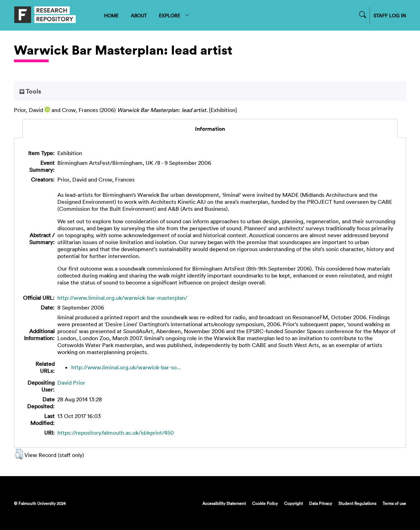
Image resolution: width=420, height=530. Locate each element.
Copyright (293, 503)
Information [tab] (210, 129)
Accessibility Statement (224, 503)
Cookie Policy (265, 503)
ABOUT (139, 15)
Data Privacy (321, 503)
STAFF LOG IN (390, 15)
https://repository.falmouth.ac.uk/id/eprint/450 (116, 433)
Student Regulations (357, 503)
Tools (30, 91)
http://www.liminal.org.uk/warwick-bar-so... (126, 367)
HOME (111, 15)
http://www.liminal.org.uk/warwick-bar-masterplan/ (122, 298)
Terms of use (394, 503)
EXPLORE (174, 15)
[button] (19, 454)
